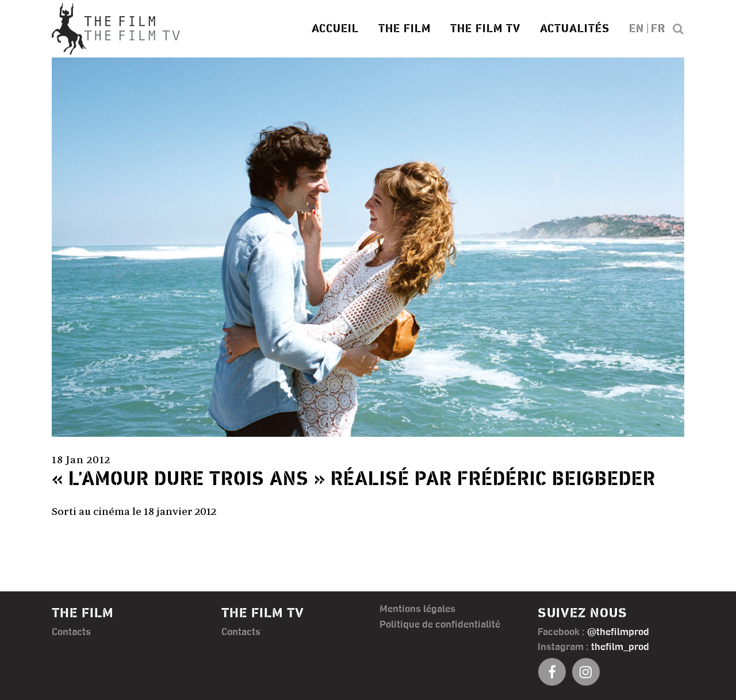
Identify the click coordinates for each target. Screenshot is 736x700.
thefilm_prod (620, 647)
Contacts (71, 632)
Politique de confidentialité (440, 625)
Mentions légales (417, 609)
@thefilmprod (618, 632)
